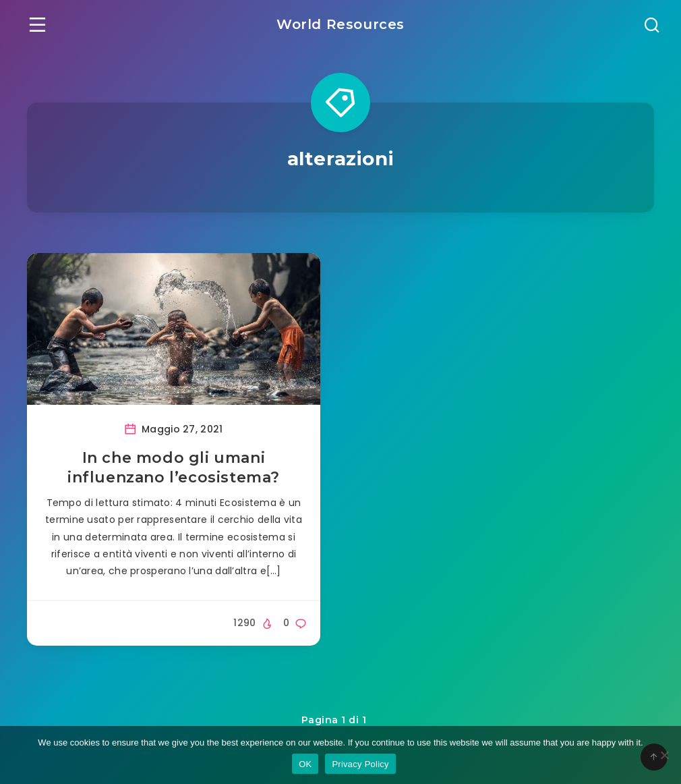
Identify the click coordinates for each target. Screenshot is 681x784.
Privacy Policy (360, 764)
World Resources (340, 24)
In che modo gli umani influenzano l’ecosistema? (174, 468)
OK (305, 764)
